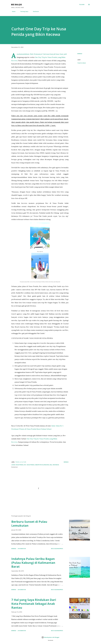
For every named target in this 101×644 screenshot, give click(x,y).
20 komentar (22, 590)
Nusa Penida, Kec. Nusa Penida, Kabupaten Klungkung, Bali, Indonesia (37, 465)
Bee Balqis (16, 4)
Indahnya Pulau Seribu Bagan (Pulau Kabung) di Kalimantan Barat (33, 563)
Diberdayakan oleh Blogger (50, 637)
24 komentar (22, 631)
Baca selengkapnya (57, 549)
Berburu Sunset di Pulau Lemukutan (29, 524)
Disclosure (35, 11)
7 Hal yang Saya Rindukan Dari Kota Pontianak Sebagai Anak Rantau (34, 604)
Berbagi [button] (80, 54)
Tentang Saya (23, 11)
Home (13, 11)
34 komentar (22, 549)
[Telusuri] (82, 5)
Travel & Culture (82, 63)
